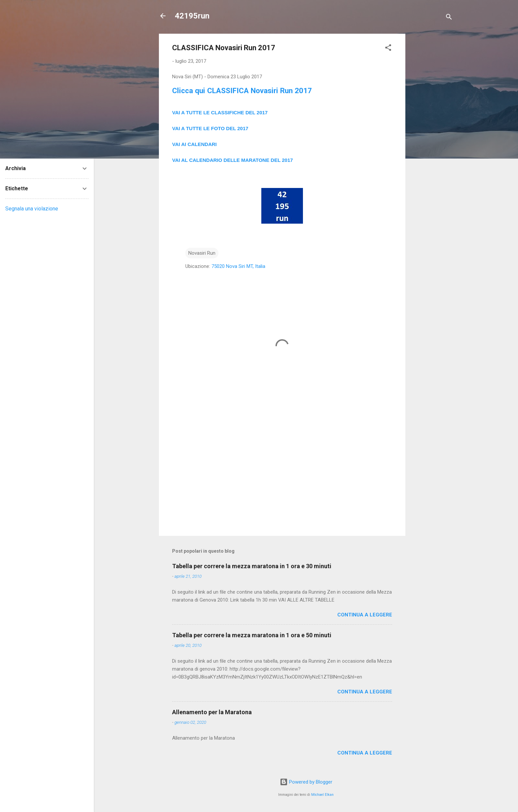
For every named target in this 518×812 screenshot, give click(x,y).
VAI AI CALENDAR (194, 144)
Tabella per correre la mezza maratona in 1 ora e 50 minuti (252, 635)
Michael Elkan (322, 795)
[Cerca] (449, 18)
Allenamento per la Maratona (212, 712)
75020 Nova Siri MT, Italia (238, 266)
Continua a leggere (365, 615)
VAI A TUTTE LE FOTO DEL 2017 (210, 128)
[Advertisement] (432, 133)
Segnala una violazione (32, 209)
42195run (192, 16)
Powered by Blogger (306, 782)
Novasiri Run (202, 253)
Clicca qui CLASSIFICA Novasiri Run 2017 (242, 91)
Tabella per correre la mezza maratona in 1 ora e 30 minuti (252, 566)
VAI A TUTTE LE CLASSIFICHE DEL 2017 (220, 112)
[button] (388, 49)
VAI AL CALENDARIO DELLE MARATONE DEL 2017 (233, 160)
